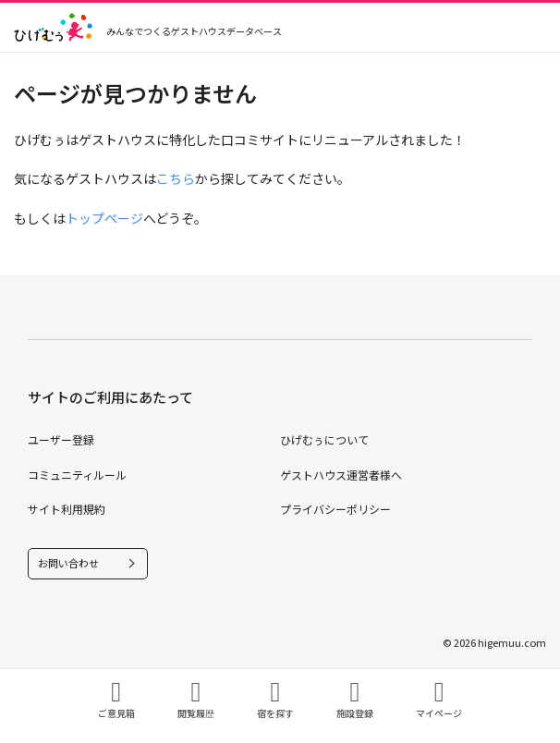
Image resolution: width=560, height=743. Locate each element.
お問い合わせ (68, 563)
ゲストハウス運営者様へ (341, 475)
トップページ (104, 218)
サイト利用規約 (67, 509)
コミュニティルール (77, 475)
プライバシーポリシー (335, 509)
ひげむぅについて (324, 439)
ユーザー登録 (61, 439)
